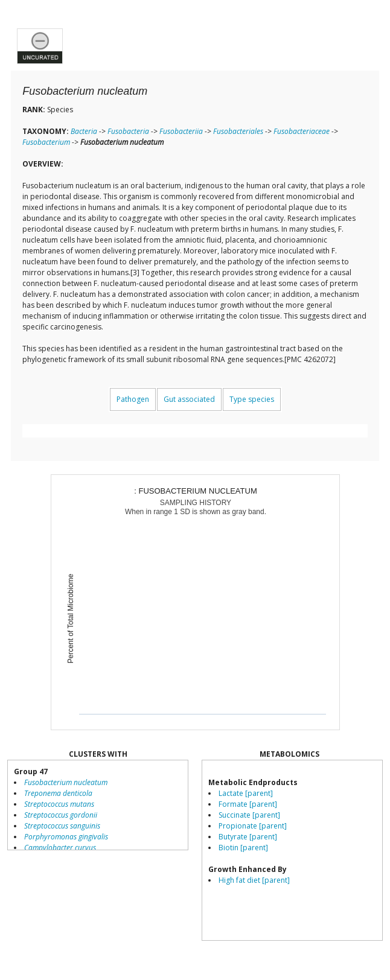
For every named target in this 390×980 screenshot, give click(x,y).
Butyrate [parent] (248, 837)
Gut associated (189, 399)
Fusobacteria (128, 131)
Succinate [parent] (249, 815)
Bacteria (84, 131)
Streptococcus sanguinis (62, 826)
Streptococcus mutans (59, 804)
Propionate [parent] (253, 826)
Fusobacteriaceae (302, 131)
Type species (252, 399)
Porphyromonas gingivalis (66, 837)
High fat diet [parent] (254, 880)
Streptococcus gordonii (61, 815)
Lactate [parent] (246, 793)
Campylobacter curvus (60, 848)
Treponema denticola (58, 793)
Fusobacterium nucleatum (66, 782)
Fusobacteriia (181, 131)
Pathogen (133, 399)
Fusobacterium (46, 142)
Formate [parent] (248, 804)
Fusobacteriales (238, 131)
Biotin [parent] (243, 848)
